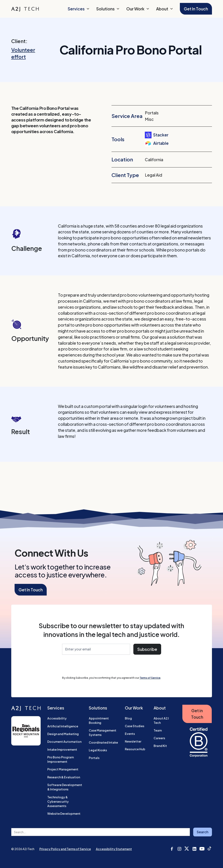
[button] (79, 9)
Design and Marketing (63, 734)
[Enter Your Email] (96, 649)
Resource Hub (135, 749)
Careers (159, 738)
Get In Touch (196, 9)
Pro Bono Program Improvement (61, 759)
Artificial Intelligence (63, 726)
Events (130, 734)
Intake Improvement (62, 749)
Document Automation (64, 742)
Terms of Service (150, 678)
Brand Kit (160, 746)
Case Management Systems (103, 732)
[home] (25, 9)
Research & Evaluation (64, 777)
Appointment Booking (99, 720)
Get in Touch (197, 714)
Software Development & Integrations (65, 787)
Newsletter (133, 741)
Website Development (64, 814)
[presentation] (94, 666)
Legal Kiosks (98, 750)
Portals (94, 758)
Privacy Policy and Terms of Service (65, 849)
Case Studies (135, 726)
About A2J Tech (161, 720)
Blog (128, 718)
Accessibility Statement (114, 849)
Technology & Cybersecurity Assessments (58, 801)
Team (158, 730)
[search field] (101, 832)
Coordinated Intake (103, 742)
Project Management (63, 769)
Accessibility (57, 718)
